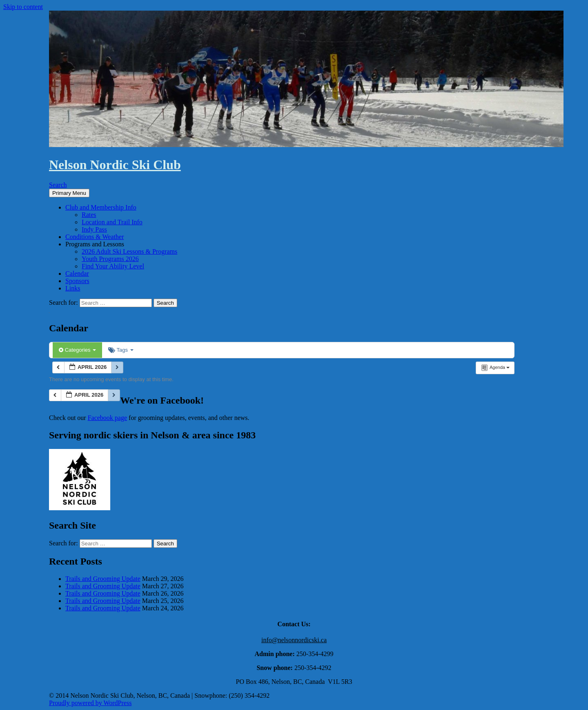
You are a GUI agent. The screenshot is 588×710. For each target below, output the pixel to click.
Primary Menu (69, 193)
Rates (89, 215)
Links (73, 288)
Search (58, 185)
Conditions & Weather (95, 237)
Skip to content (23, 7)
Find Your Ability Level (113, 266)
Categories (77, 350)
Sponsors (77, 281)
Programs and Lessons (95, 244)
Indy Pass (94, 229)
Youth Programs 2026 (110, 259)
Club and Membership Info (101, 207)
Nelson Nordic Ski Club (115, 165)
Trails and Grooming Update (103, 579)
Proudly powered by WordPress (90, 703)
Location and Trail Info (112, 222)
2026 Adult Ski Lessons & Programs (129, 251)
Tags (121, 350)
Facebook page (107, 418)
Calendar (77, 274)
